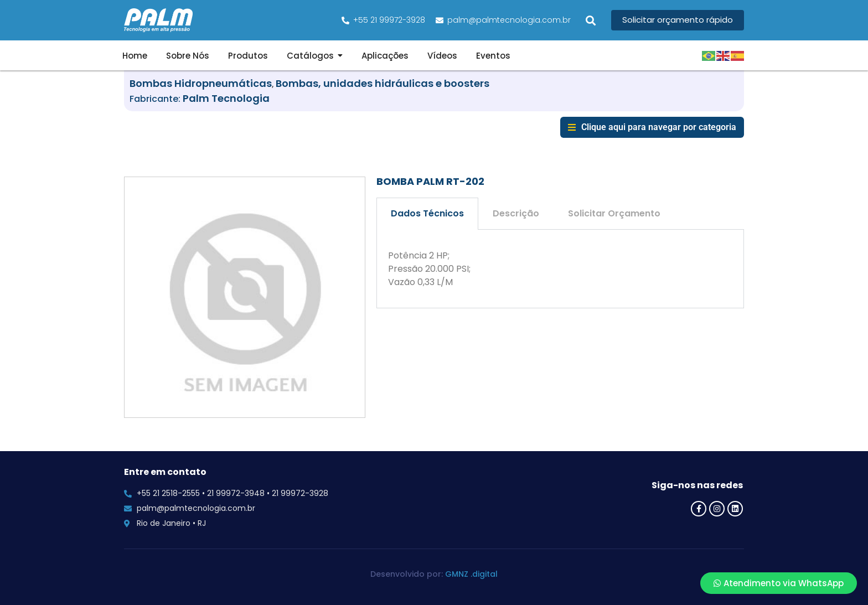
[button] (591, 20)
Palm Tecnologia (226, 98)
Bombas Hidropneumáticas (201, 83)
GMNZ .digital (471, 574)
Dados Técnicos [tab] (427, 213)
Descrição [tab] (516, 213)
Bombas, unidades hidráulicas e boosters (383, 83)
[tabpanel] (560, 269)
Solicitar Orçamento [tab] (614, 213)
